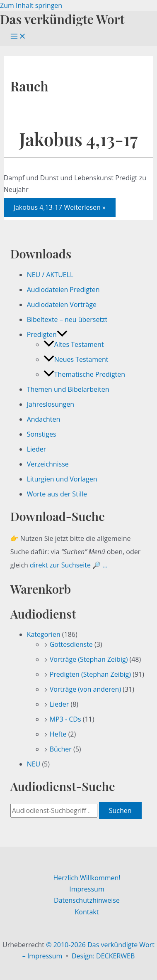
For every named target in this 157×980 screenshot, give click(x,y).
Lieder (37, 449)
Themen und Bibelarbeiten (68, 389)
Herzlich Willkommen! (87, 878)
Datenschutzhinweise (87, 900)
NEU (34, 764)
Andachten (44, 419)
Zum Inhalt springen (31, 5)
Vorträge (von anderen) (86, 689)
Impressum (87, 889)
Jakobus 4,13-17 (79, 139)
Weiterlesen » (60, 207)
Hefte (58, 734)
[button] (62, 334)
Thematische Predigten (84, 374)
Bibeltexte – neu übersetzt (67, 319)
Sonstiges (42, 434)
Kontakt (87, 912)
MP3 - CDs (65, 719)
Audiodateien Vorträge (62, 305)
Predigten (47, 334)
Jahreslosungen (51, 404)
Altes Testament (74, 344)
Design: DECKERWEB (103, 956)
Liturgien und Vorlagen (62, 479)
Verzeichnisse (48, 464)
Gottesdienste (71, 644)
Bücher (61, 749)
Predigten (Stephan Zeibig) (90, 674)
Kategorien (44, 634)
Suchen (120, 811)
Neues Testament (76, 359)
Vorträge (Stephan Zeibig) (89, 659)
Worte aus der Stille (57, 494)
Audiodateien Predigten (63, 290)
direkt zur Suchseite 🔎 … (69, 565)
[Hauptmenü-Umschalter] (18, 37)
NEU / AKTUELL (50, 275)
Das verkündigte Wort (62, 19)
